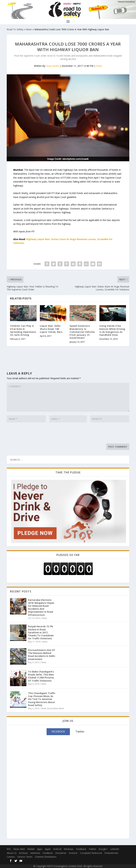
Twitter (92, 849)
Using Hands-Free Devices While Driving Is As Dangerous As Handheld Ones (112, 330)
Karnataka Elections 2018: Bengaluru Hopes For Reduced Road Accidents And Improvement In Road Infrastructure (41, 607)
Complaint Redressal (91, 853)
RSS (9, 849)
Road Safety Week (56, 708)
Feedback (81, 849)
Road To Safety (15, 29)
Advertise (35, 853)
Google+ (103, 849)
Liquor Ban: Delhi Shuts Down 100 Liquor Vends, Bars (51, 329)
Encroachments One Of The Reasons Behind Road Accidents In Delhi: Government (42, 655)
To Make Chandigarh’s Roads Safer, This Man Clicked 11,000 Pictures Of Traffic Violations (41, 676)
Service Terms (25, 857)
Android (57, 849)
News (29, 29)
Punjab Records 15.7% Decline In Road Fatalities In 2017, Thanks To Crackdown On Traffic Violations (41, 632)
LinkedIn (115, 849)
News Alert (19, 849)
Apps (40, 849)
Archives (23, 853)
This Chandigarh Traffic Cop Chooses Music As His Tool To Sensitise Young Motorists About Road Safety (42, 699)
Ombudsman (111, 853)
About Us (12, 853)
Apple (48, 849)
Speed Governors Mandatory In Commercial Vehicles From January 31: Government (82, 332)
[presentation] (32, 434)
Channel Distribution (46, 857)
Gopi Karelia (53, 66)
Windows (69, 849)
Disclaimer (61, 853)
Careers (11, 857)
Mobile (31, 849)
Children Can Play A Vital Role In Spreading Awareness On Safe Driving (23, 330)
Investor (73, 853)
